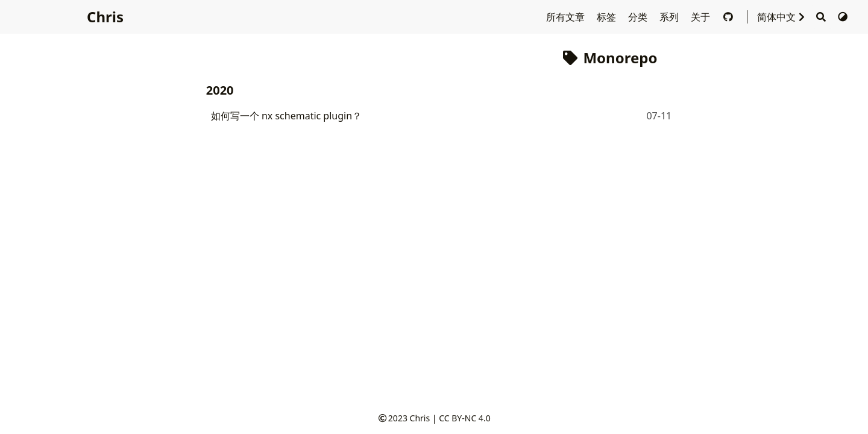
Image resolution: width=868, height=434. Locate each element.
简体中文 (784, 17)
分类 (639, 17)
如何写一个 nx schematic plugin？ (286, 116)
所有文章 (567, 17)
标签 (608, 17)
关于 (702, 17)
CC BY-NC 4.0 (464, 418)
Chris (105, 17)
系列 (670, 17)
